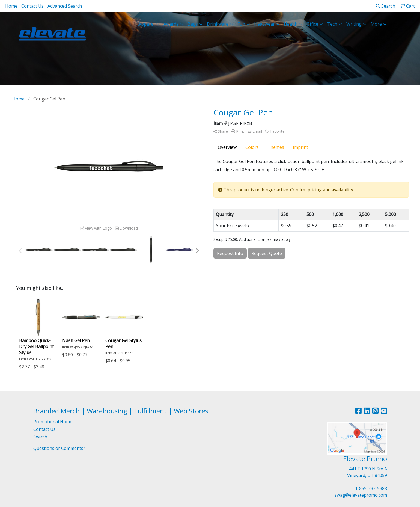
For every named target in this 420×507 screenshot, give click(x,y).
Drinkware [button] (218, 24)
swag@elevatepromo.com (361, 495)
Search (385, 6)
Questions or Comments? (59, 448)
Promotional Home (53, 422)
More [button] (376, 24)
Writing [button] (354, 24)
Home (11, 6)
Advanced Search (65, 6)
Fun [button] (241, 24)
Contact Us (32, 6)
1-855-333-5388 (371, 488)
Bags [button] (193, 24)
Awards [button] (171, 24)
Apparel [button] (146, 24)
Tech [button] (332, 24)
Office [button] (312, 24)
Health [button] (291, 24)
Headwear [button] (264, 24)
